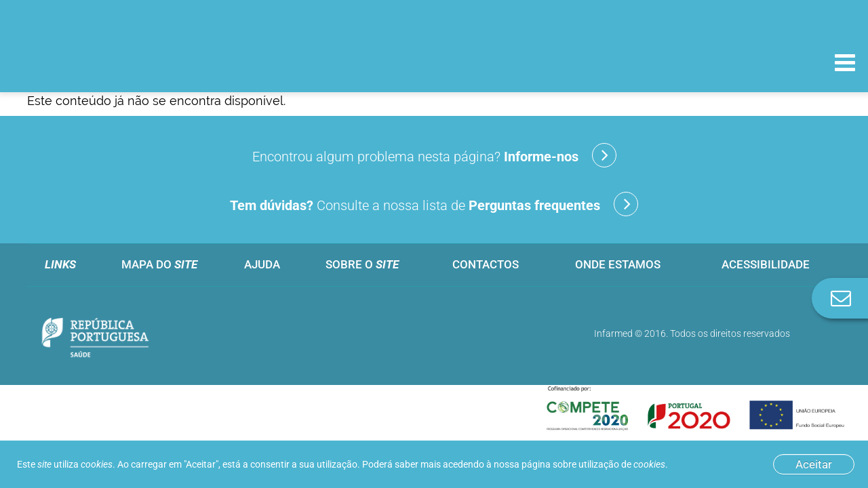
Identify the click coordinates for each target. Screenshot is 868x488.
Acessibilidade (766, 264)
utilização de (622, 464)
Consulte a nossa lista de (434, 204)
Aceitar (814, 464)
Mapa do (159, 264)
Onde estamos (618, 264)
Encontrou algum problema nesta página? (434, 155)
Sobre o (362, 264)
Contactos (486, 264)
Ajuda (262, 264)
